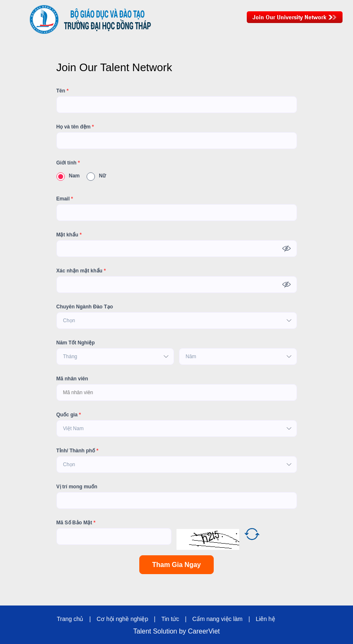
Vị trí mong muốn (77, 487)
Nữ (96, 176)
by (183, 631)
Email (65, 199)
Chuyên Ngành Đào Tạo (85, 307)
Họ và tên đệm (75, 127)
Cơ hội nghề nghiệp (122, 619)
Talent (143, 631)
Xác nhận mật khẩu (81, 271)
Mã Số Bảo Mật (76, 523)
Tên (63, 91)
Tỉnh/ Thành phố (78, 451)
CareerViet (204, 631)
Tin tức (170, 619)
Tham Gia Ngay (176, 565)
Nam (68, 176)
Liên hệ (265, 619)
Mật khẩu (69, 235)
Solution (166, 631)
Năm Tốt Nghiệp (76, 343)
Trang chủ (70, 619)
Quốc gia (69, 415)
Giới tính (68, 163)
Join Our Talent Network (295, 17)
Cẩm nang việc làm (217, 619)
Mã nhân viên (72, 379)
